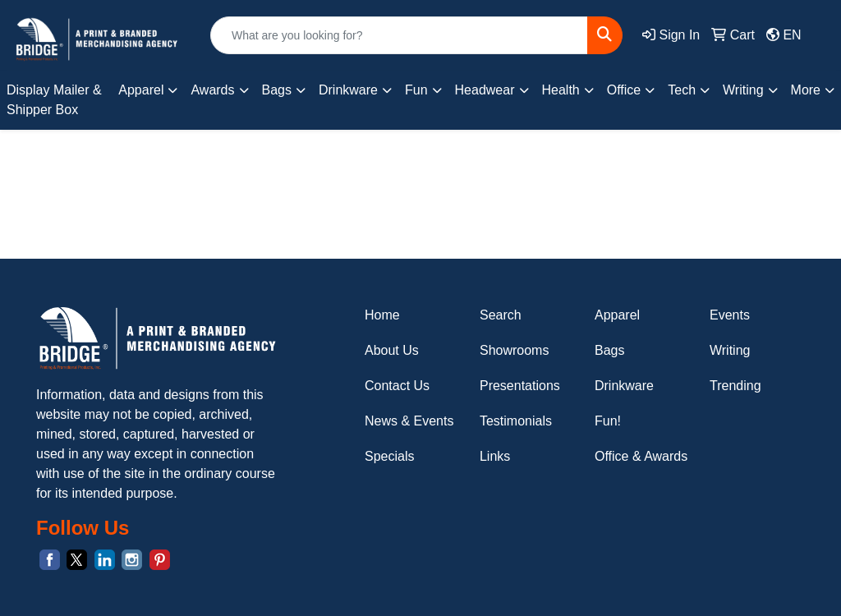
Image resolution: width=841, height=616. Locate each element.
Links (495, 456)
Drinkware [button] (348, 90)
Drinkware (624, 386)
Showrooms (514, 350)
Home (382, 315)
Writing (730, 350)
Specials (389, 456)
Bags (609, 350)
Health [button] (561, 90)
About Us (392, 350)
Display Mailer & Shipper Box (54, 100)
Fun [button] (416, 90)
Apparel (617, 315)
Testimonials (516, 421)
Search (501, 315)
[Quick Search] (399, 35)
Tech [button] (682, 90)
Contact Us (397, 386)
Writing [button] (743, 90)
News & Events (409, 421)
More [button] (806, 90)
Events (730, 315)
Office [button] (624, 90)
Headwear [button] (485, 90)
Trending (735, 386)
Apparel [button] (141, 90)
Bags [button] (277, 90)
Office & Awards (641, 456)
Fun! (608, 421)
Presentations (520, 386)
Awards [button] (212, 90)
